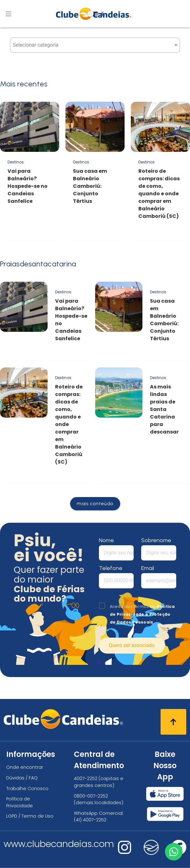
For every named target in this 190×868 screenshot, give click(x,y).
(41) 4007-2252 (90, 820)
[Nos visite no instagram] (125, 852)
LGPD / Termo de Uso (30, 816)
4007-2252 (86, 778)
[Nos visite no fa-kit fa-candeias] (151, 853)
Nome (106, 540)
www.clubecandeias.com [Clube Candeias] (59, 844)
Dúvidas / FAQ (22, 778)
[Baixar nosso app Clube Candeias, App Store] (165, 794)
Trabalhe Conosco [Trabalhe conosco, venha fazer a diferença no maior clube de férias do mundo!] (27, 788)
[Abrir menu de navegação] (8, 14)
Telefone (111, 568)
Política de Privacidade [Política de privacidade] (20, 802)
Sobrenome (156, 540)
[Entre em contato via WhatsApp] (173, 851)
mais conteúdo (95, 503)
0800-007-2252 (91, 796)
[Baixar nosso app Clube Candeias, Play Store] (165, 814)
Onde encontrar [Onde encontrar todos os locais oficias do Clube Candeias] (25, 767)
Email (148, 568)
